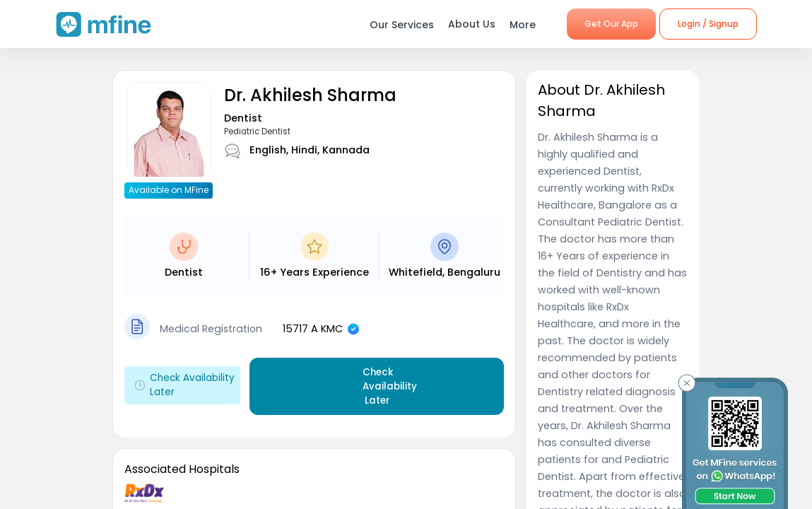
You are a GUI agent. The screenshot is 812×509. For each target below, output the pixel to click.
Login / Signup (708, 24)
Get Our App (611, 24)
